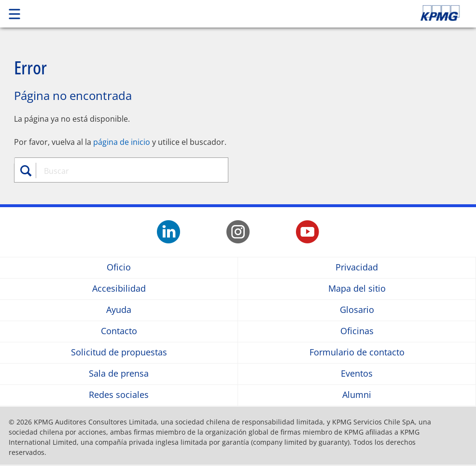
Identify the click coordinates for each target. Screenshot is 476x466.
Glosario (357, 310)
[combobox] (127, 171)
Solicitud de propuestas (119, 353)
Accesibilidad (119, 289)
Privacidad (357, 268)
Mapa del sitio (357, 289)
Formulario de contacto (357, 353)
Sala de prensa (119, 374)
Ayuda (119, 310)
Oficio (119, 268)
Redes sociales (119, 395)
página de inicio (122, 142)
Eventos (357, 374)
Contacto (119, 332)
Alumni (357, 395)
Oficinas (357, 332)
